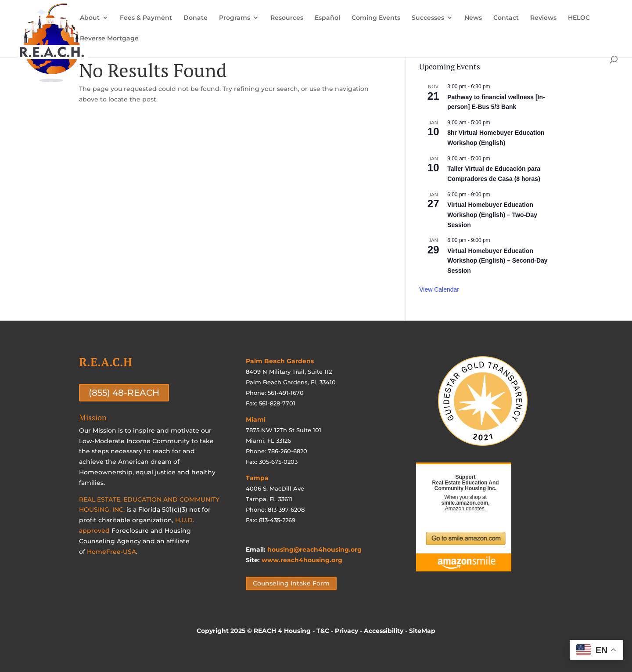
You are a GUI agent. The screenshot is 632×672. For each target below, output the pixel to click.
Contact (506, 18)
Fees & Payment (146, 18)
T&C (323, 631)
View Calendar (439, 289)
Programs (235, 18)
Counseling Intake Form (291, 583)
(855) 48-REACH (124, 393)
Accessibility (384, 631)
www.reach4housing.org (302, 560)
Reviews (543, 18)
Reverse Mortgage (109, 39)
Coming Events (376, 18)
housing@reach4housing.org (314, 549)
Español (327, 18)
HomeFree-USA (111, 552)
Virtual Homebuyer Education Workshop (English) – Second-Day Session (497, 261)
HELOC (579, 18)
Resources (287, 18)
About (90, 18)
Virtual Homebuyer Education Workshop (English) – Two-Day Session (492, 215)
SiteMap (422, 631)
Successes (428, 18)
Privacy (347, 631)
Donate (196, 18)
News (473, 18)
